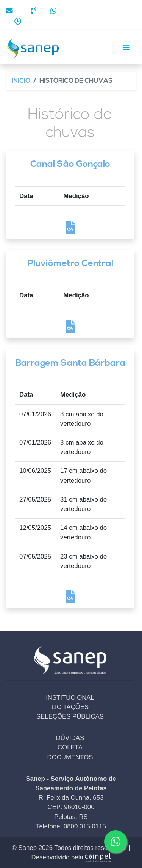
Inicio (21, 81)
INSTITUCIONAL (70, 698)
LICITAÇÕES (70, 707)
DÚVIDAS (70, 738)
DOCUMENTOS (70, 757)
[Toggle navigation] (126, 48)
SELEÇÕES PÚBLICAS (70, 716)
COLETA (70, 747)
